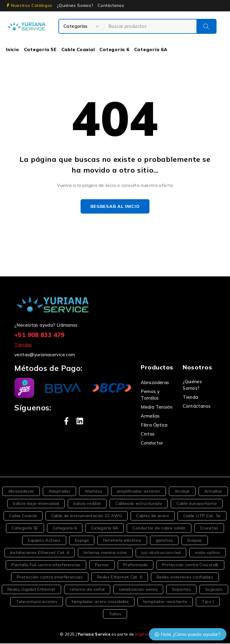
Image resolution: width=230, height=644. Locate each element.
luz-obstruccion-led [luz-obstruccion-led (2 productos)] (161, 553)
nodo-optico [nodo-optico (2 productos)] (207, 553)
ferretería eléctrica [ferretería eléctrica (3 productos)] (122, 541)
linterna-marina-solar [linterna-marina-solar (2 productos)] (105, 553)
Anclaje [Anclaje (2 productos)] (182, 492)
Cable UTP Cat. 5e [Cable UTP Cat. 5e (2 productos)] (202, 516)
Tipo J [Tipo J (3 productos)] (208, 602)
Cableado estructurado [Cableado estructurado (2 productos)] (139, 504)
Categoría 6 (114, 50)
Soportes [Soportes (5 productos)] (181, 590)
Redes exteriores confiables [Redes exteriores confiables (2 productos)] (185, 578)
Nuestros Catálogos (32, 5)
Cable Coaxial (78, 50)
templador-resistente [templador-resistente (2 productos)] (165, 602)
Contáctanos (111, 5)
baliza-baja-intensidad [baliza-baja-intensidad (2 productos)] (36, 504)
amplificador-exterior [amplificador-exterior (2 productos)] (139, 492)
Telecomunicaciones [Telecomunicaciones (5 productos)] (37, 602)
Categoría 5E (40, 50)
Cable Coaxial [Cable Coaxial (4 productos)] (23, 516)
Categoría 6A (151, 50)
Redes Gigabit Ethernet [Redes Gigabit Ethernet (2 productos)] (31, 590)
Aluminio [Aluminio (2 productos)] (94, 492)
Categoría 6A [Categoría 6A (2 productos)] (105, 529)
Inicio (13, 50)
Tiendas (23, 345)
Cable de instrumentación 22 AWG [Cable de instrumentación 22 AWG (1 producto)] (87, 516)
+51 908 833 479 (40, 335)
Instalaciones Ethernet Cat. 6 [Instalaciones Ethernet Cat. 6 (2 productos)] (40, 553)
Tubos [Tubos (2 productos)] (115, 614)
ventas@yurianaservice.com (45, 355)
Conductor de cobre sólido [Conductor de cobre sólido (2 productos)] (159, 529)
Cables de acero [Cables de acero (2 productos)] (153, 516)
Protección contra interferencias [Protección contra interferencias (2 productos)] (50, 578)
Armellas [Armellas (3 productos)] (213, 492)
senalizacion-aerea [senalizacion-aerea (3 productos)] (138, 590)
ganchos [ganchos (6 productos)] (164, 541)
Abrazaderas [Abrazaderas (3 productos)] (21, 492)
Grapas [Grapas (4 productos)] (195, 541)
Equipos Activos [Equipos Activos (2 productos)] (44, 541)
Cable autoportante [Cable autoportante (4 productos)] (197, 504)
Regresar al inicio (115, 207)
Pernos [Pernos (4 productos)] (102, 565)
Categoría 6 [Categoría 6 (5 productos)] (65, 529)
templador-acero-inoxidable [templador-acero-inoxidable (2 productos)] (100, 602)
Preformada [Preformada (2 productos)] (136, 565)
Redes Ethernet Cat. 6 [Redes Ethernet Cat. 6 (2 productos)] (120, 578)
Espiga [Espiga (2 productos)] (82, 541)
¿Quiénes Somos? (75, 5)
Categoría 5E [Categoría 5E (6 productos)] (25, 529)
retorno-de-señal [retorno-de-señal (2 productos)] (87, 590)
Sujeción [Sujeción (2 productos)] (214, 590)
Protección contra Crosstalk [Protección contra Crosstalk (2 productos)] (190, 565)
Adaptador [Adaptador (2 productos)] (59, 492)
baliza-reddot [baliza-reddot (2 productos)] (87, 504)
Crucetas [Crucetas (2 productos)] (209, 529)
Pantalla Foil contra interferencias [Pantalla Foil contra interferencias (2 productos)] (46, 565)
